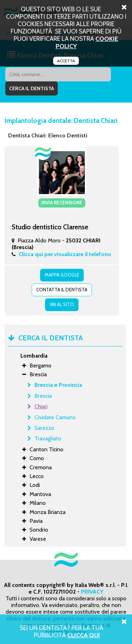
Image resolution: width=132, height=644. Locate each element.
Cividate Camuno (55, 417)
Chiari (41, 406)
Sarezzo (44, 428)
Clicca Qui (84, 635)
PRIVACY (92, 592)
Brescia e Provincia (58, 385)
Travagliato (48, 438)
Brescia (43, 396)
